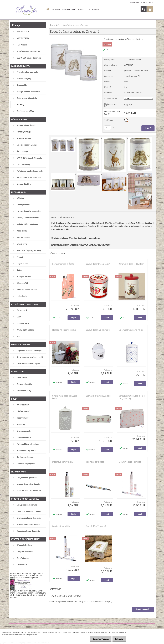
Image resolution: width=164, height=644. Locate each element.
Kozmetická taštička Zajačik (98, 396)
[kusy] (107, 128)
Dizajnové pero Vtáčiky (63, 462)
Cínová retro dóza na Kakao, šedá (65, 397)
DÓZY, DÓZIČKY (104, 245)
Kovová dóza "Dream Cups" (98, 264)
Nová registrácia (147, 2)
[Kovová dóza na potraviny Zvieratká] (74, 38)
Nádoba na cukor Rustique (64, 330)
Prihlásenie (135, 2)
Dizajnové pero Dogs (95, 462)
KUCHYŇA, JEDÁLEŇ (88, 245)
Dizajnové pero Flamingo (130, 462)
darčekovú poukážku (29, 591)
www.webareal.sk (33, 626)
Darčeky (58, 25)
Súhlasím (119, 639)
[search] (143, 9)
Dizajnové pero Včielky (62, 526)
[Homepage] (48, 9)
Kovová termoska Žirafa (63, 264)
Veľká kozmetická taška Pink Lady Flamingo (132, 397)
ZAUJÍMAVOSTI (95, 9)
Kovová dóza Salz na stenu (98, 330)
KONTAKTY (82, 9)
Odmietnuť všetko (99, 639)
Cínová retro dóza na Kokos (131, 330)
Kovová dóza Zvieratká (96, 526)
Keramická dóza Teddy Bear (131, 264)
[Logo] (27, 9)
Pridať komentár (143, 609)
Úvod (52, 25)
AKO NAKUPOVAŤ (69, 9)
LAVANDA (56, 9)
